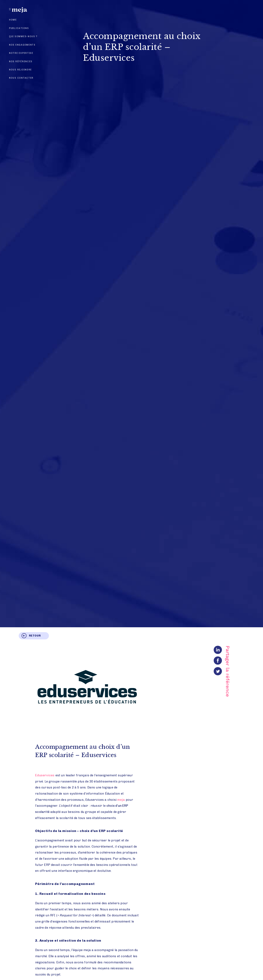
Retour (35, 636)
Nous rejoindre (20, 70)
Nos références (21, 61)
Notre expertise (21, 53)
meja (121, 800)
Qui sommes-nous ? (23, 36)
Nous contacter (21, 78)
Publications (19, 28)
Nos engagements (22, 45)
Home (13, 20)
